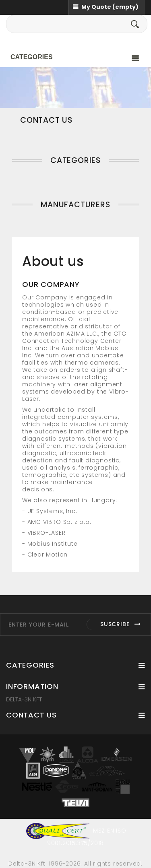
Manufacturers (75, 205)
